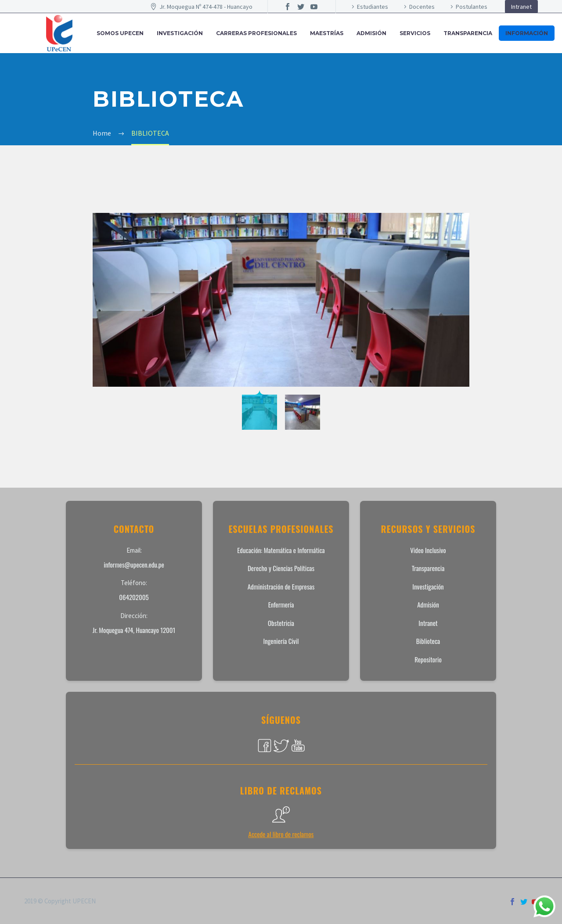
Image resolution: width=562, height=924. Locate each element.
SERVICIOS (415, 33)
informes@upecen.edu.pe (134, 564)
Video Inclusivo (428, 550)
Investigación (428, 586)
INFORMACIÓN (527, 33)
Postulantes (472, 7)
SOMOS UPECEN (120, 33)
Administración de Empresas (281, 586)
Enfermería (281, 604)
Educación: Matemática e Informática (281, 550)
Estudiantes (373, 7)
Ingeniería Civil (281, 641)
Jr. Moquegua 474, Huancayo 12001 (134, 630)
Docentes (422, 7)
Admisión (428, 604)
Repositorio (428, 659)
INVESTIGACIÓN (180, 33)
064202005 (134, 597)
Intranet (521, 7)
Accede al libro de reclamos (281, 834)
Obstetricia (281, 623)
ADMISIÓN (371, 33)
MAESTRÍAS (327, 33)
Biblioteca (428, 641)
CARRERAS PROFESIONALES (256, 33)
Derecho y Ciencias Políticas (281, 568)
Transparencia (468, 33)
